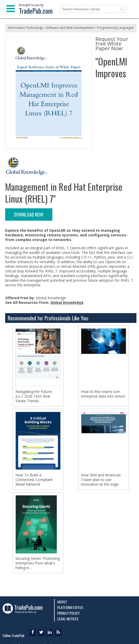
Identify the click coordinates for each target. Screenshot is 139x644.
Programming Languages (115, 28)
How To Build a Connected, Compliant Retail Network (34, 480)
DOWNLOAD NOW (29, 214)
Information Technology (25, 28)
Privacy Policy (68, 613)
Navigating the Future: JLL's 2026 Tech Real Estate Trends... (34, 396)
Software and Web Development (70, 28)
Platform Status (70, 607)
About (62, 602)
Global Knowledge (67, 302)
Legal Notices (68, 619)
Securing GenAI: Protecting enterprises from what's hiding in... (38, 563)
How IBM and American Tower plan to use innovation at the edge (101, 480)
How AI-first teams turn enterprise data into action (103, 394)
